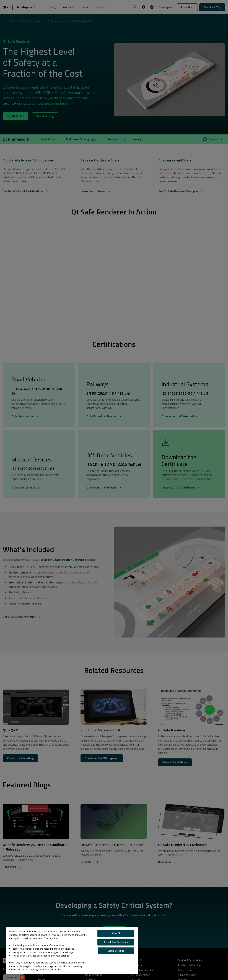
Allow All (116, 933)
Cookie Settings (116, 951)
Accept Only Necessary (116, 942)
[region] (72, 951)
